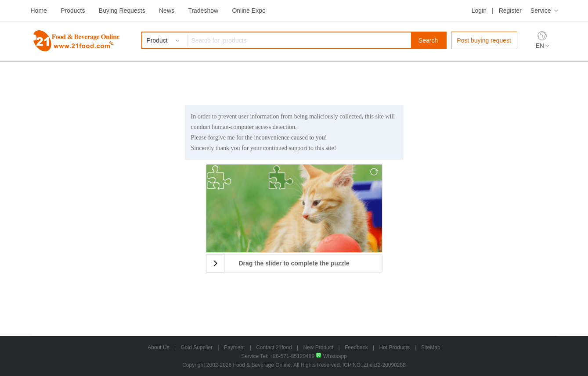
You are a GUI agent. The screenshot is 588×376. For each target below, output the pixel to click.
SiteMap (431, 347)
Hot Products (394, 347)
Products (73, 11)
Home (39, 11)
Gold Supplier (197, 347)
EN (540, 46)
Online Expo (249, 11)
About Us (158, 347)
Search (428, 40)
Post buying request (484, 40)
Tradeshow (203, 11)
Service (541, 11)
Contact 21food (274, 347)
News (167, 11)
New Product (318, 347)
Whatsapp (331, 356)
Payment (234, 347)
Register (510, 11)
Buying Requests (122, 11)
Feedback (356, 347)
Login (479, 11)
